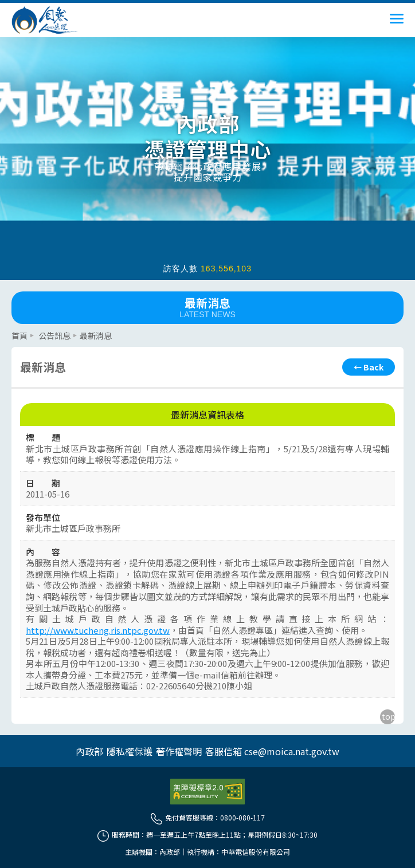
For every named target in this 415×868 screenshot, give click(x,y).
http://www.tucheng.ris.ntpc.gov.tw (98, 630)
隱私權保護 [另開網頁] (130, 751)
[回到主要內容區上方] (387, 717)
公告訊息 (54, 336)
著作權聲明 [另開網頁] (179, 751)
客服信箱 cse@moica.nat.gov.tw (272, 751)
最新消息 (207, 307)
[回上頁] (369, 367)
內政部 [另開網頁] (89, 751)
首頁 (19, 336)
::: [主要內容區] (15, 329)
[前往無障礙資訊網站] (207, 792)
